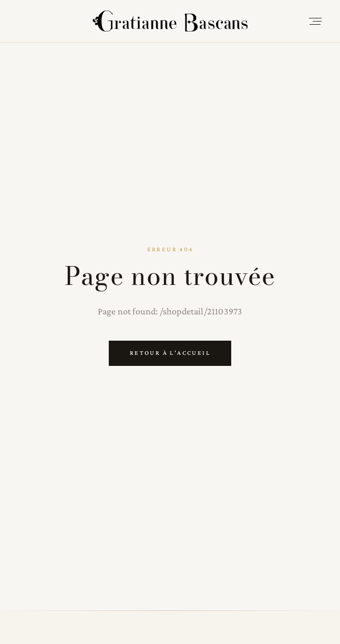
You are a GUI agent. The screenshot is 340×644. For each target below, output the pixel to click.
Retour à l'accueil (170, 353)
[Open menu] (315, 21)
